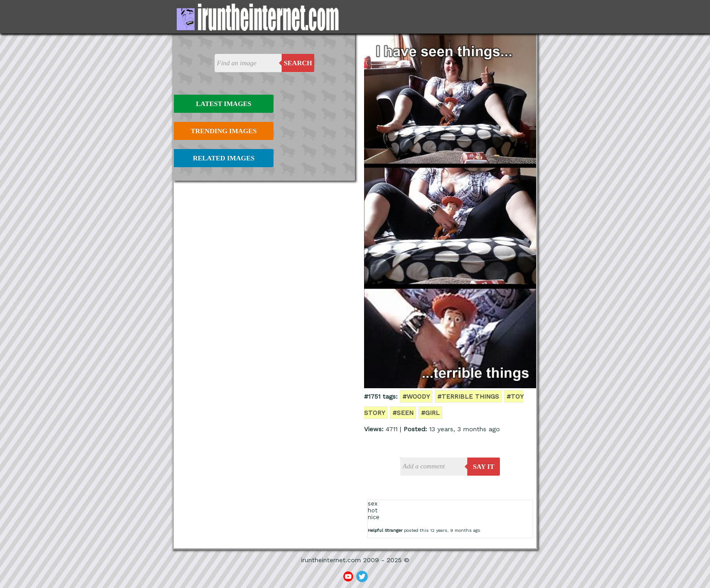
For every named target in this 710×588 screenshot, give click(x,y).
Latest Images (224, 104)
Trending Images (223, 131)
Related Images (224, 158)
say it (484, 467)
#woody (416, 396)
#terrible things (468, 396)
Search (298, 63)
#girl (430, 413)
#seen (403, 413)
